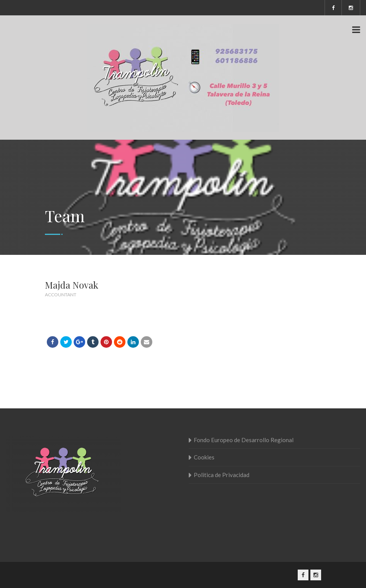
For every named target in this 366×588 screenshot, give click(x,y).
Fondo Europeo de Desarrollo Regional (244, 440)
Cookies (204, 457)
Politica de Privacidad (222, 475)
